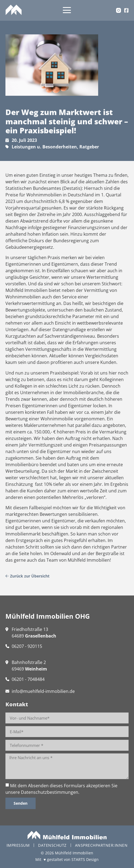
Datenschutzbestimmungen (50, 792)
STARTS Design (85, 859)
